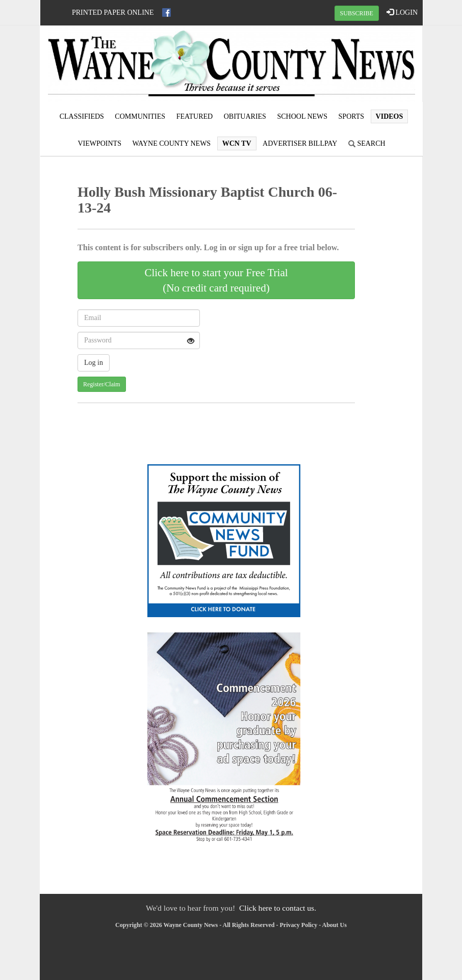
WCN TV (237, 143)
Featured (195, 116)
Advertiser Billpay (300, 143)
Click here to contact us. (278, 908)
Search (367, 143)
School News (302, 116)
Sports (352, 116)
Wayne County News (171, 143)
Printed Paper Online (113, 12)
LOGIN (402, 12)
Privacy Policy (299, 925)
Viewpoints (99, 143)
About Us (335, 925)
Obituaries (245, 116)
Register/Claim (102, 384)
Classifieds (82, 116)
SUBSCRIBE (357, 13)
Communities (140, 116)
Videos (390, 116)
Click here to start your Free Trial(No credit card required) (216, 280)
